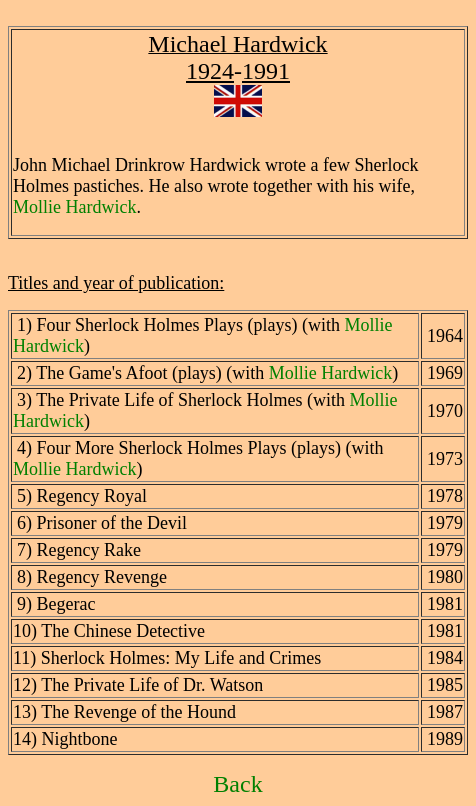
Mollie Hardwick (74, 207)
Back (237, 784)
